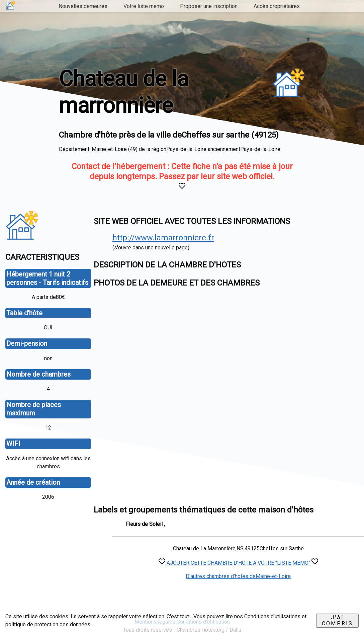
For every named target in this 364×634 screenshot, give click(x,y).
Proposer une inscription (209, 6)
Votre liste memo (144, 6)
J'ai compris (337, 620)
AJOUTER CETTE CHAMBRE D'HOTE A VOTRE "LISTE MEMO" (238, 563)
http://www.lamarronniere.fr (163, 238)
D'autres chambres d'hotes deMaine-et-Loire (238, 576)
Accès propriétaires (277, 6)
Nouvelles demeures (83, 6)
